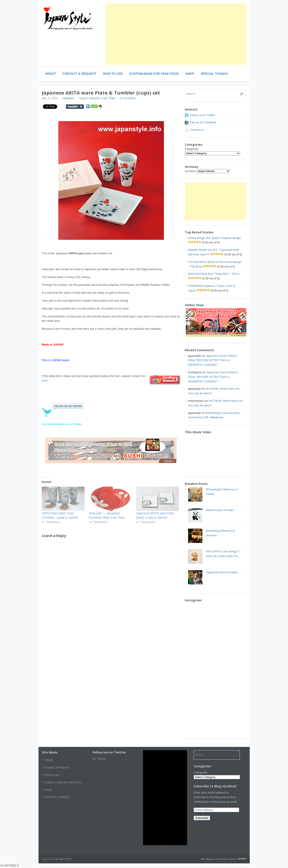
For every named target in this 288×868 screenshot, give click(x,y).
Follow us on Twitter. (203, 115)
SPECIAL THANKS (214, 74)
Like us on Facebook (203, 122)
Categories (192, 149)
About (51, 74)
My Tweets (99, 759)
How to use (113, 74)
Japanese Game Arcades (222, 572)
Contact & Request (79, 74)
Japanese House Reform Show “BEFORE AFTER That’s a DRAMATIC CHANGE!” (213, 360)
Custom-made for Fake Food (154, 74)
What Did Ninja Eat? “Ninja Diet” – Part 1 (214, 274)
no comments (127, 98)
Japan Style (47, 859)
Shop (190, 74)
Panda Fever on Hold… (221, 510)
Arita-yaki (94, 98)
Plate (112, 98)
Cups (104, 98)
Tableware (68, 98)
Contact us (197, 130)
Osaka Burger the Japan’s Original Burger (215, 238)
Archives (190, 171)
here (45, 381)
